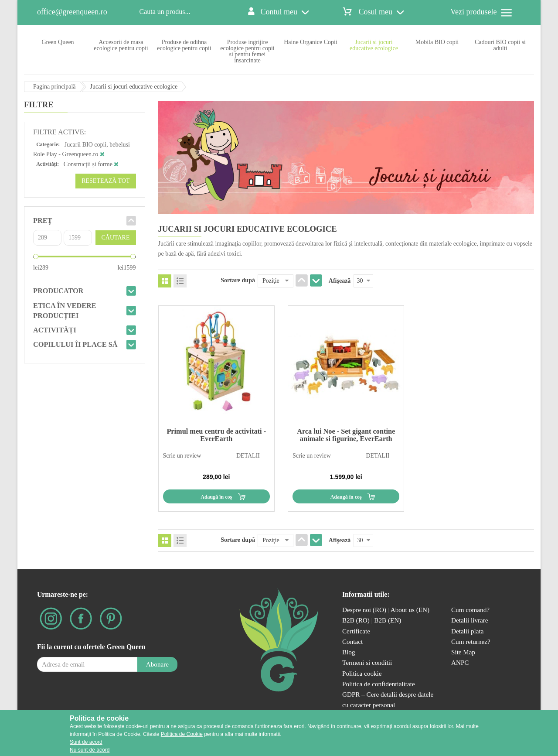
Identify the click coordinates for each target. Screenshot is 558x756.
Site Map (463, 652)
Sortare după (238, 280)
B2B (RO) (357, 620)
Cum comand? (470, 610)
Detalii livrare (470, 620)
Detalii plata (468, 631)
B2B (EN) (388, 620)
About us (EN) (410, 610)
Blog (349, 652)
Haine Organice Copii (311, 42)
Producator (58, 291)
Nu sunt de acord (90, 750)
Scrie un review (182, 456)
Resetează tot (105, 181)
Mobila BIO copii (437, 42)
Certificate (356, 631)
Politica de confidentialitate (379, 684)
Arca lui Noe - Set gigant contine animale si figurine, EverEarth (346, 435)
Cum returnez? (471, 641)
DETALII (248, 456)
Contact (352, 641)
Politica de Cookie (182, 734)
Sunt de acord (86, 742)
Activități (55, 330)
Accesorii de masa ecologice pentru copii (121, 45)
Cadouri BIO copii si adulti (500, 45)
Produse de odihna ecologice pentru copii (184, 45)
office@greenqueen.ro (72, 12)
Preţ (43, 221)
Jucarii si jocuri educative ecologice (374, 45)
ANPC (460, 662)
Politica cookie (362, 673)
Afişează (340, 281)
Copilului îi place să (75, 344)
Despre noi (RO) (364, 610)
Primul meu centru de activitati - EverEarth (216, 435)
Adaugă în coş (216, 497)
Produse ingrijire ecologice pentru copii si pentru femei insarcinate (247, 51)
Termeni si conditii (367, 662)
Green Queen (58, 42)
